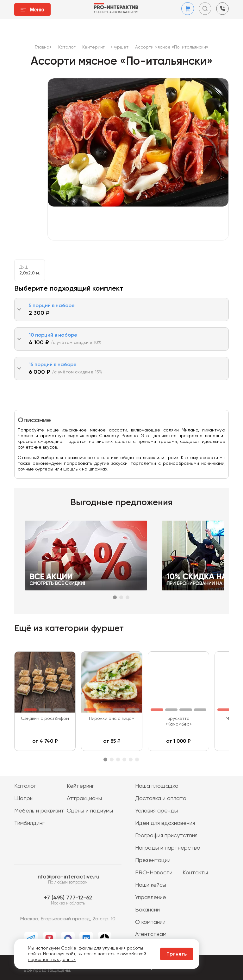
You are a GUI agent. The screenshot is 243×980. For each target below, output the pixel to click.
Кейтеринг (81, 786)
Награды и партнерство (168, 848)
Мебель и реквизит (39, 811)
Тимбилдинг (29, 823)
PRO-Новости (154, 873)
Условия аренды (156, 811)
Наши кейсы (151, 885)
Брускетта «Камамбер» (179, 721)
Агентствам (151, 934)
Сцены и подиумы (90, 811)
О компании (150, 922)
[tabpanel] (87, 556)
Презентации (153, 860)
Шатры (24, 799)
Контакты (195, 873)
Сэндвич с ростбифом (45, 719)
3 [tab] (128, 597)
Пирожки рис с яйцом (112, 719)
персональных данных (52, 960)
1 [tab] (115, 597)
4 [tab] (124, 760)
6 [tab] (137, 760)
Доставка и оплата (161, 799)
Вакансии (147, 910)
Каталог (25, 786)
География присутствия (166, 836)
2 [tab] (121, 597)
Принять (177, 954)
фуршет (107, 628)
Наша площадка (157, 786)
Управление (151, 898)
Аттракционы (84, 799)
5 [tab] (131, 760)
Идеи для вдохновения (165, 823)
